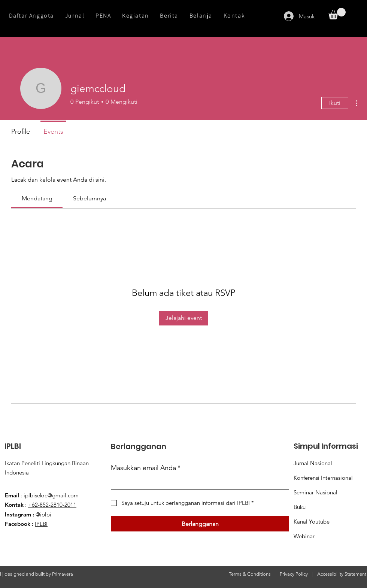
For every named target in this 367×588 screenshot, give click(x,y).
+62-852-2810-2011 (52, 505)
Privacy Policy (294, 574)
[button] (337, 14)
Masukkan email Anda (146, 468)
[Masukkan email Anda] (198, 483)
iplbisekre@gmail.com (51, 495)
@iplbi (43, 514)
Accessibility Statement (342, 574)
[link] (37, 198)
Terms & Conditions (250, 574)
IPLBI (41, 524)
